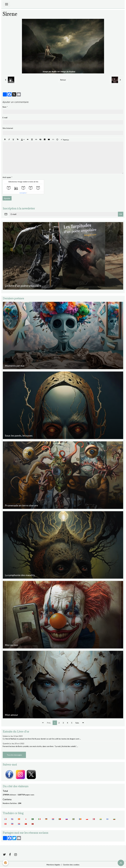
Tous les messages (14, 755)
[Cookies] (5, 863)
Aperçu (65, 139)
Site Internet (8, 128)
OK (121, 214)
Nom (4, 107)
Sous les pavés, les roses (19, 435)
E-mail (5, 118)
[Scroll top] (121, 863)
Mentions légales (53, 865)
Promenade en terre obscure (21, 505)
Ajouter (7, 198)
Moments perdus (15, 366)
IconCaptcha (23, 193)
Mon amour (11, 715)
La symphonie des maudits (20, 575)
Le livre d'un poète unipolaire (23, 286)
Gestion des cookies (71, 865)
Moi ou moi (11, 645)
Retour (63, 80)
